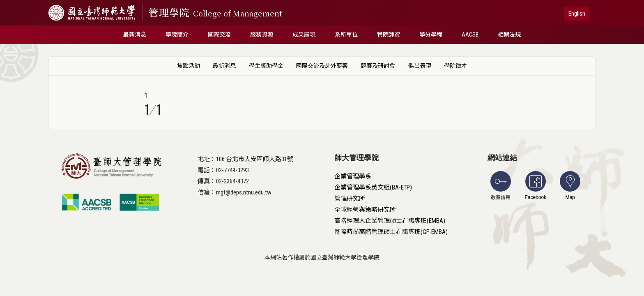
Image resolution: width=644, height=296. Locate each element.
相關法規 (509, 35)
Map (570, 186)
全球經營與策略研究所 (365, 210)
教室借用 (501, 186)
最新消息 (135, 35)
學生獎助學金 (266, 66)
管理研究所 (350, 199)
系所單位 (346, 35)
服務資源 (262, 35)
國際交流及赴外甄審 (322, 66)
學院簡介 (177, 35)
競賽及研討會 (378, 66)
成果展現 (304, 35)
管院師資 (389, 35)
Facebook (535, 186)
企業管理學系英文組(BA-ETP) (373, 187)
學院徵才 (455, 66)
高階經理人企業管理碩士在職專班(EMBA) (390, 221)
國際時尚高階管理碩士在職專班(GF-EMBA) (391, 232)
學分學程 (431, 35)
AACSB (470, 35)
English (577, 14)
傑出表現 (420, 66)
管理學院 (215, 12)
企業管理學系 (353, 176)
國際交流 (219, 35)
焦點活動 (189, 66)
